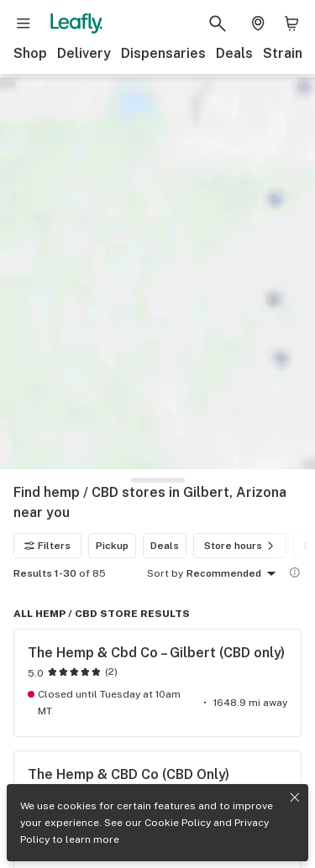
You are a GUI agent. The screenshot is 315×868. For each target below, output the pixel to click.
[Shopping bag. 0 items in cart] (291, 24)
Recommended (234, 574)
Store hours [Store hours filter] (241, 546)
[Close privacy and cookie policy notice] (295, 797)
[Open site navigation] (24, 24)
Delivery (84, 53)
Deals (234, 53)
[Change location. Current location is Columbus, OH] (258, 24)
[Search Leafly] (218, 24)
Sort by (165, 573)
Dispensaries (163, 53)
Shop (30, 53)
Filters (47, 546)
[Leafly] (76, 24)
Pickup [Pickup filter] (112, 546)
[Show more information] (295, 573)
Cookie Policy (178, 823)
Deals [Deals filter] (165, 546)
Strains (286, 53)
